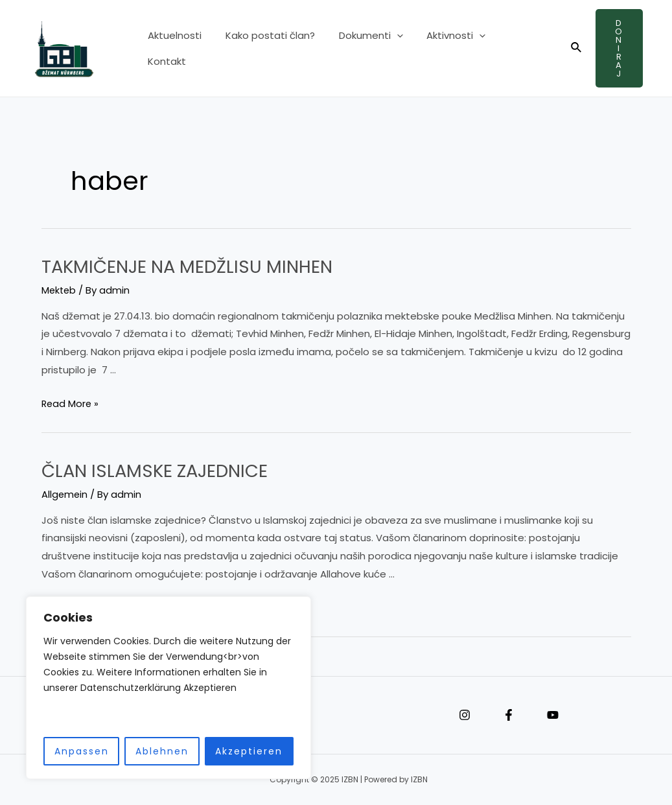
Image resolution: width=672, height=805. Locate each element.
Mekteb (60, 290)
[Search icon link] (570, 49)
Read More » (71, 403)
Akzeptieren (249, 751)
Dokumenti (360, 49)
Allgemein (65, 494)
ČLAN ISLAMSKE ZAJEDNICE (165, 470)
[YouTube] (553, 714)
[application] (386, 49)
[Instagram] (465, 714)
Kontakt (509, 48)
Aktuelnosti (173, 48)
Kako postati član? (264, 48)
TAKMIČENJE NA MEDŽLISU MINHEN (199, 266)
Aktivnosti (441, 49)
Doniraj (616, 48)
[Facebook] (509, 714)
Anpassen (82, 751)
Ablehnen (162, 751)
